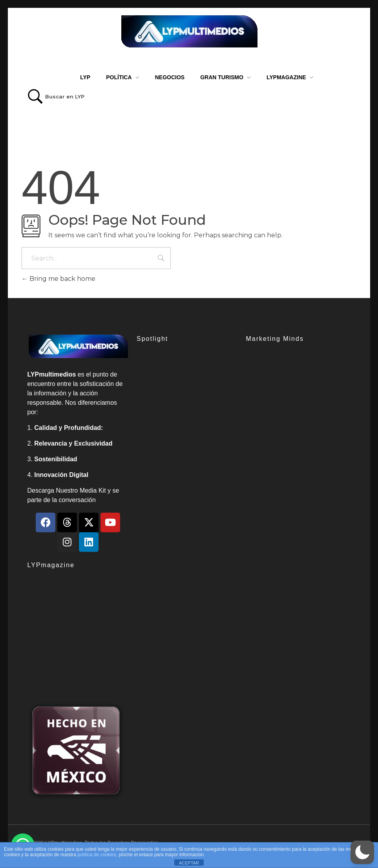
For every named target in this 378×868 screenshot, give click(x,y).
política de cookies (97, 855)
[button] (362, 852)
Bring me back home (58, 279)
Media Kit (93, 490)
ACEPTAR (189, 863)
